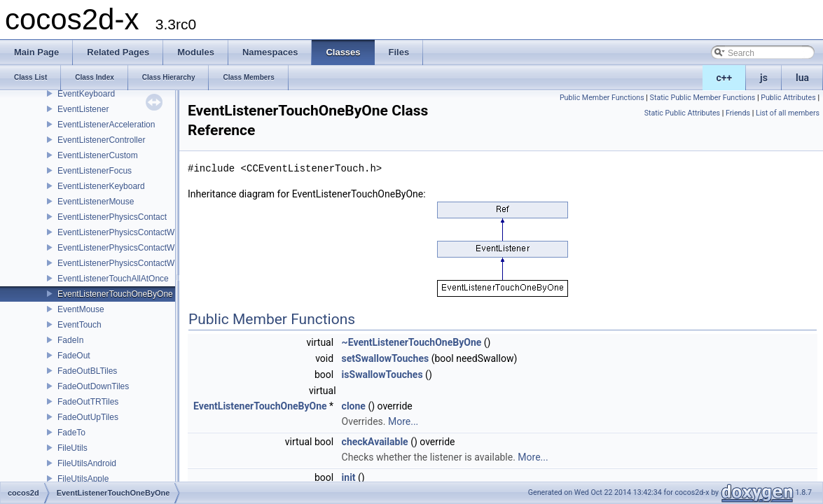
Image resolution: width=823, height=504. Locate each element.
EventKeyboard (86, 94)
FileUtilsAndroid (87, 463)
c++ (725, 78)
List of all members (788, 113)
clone (354, 406)
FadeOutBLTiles (87, 371)
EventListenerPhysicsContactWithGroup (132, 248)
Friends (738, 113)
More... (403, 421)
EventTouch (79, 325)
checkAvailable (375, 442)
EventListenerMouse (96, 202)
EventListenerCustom (98, 155)
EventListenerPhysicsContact (112, 217)
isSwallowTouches (382, 374)
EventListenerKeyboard (101, 186)
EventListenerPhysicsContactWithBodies (133, 232)
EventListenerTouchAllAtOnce (113, 279)
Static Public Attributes (682, 113)
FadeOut (74, 356)
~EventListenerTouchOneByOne (412, 342)
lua (802, 78)
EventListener (83, 109)
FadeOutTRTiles (88, 402)
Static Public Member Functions (703, 98)
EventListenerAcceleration (106, 125)
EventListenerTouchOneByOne (115, 294)
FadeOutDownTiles (93, 386)
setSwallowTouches (386, 358)
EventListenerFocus (95, 171)
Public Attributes (788, 98)
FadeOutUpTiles (88, 417)
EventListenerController (101, 140)
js (764, 78)
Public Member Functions (602, 98)
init (349, 477)
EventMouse (81, 309)
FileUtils (72, 448)
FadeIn (70, 340)
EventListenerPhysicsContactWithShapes (135, 263)
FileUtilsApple (83, 479)
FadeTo (71, 433)
